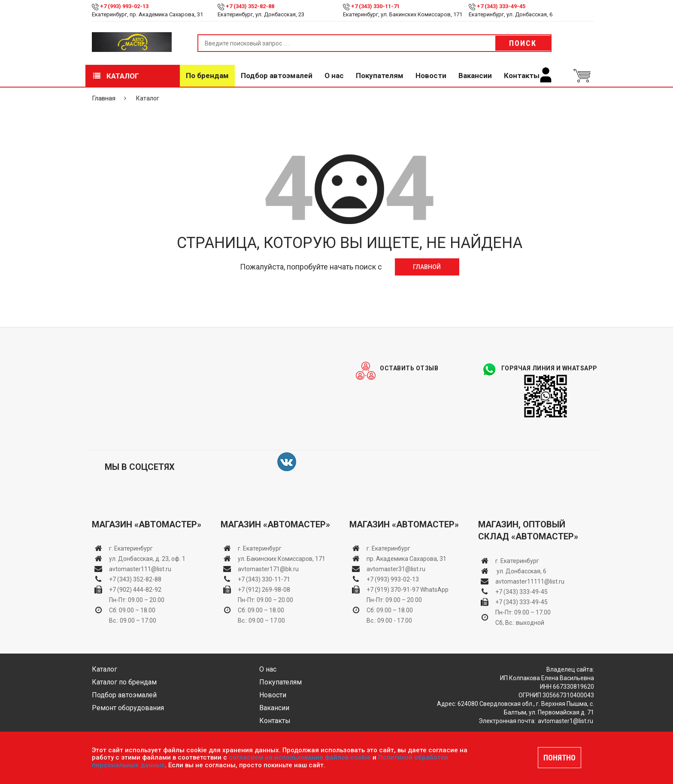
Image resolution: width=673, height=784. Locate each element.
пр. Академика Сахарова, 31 (406, 559)
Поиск (523, 43)
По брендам (207, 76)
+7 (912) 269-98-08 (264, 590)
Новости (431, 76)
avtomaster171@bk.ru (268, 569)
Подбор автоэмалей (277, 76)
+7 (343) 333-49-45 (501, 6)
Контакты (522, 76)
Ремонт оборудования (128, 708)
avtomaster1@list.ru (565, 721)
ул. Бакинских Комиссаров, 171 (282, 559)
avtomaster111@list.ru (140, 569)
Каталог (116, 76)
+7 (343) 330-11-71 (375, 6)
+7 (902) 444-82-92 (135, 590)
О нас (334, 76)
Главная (104, 98)
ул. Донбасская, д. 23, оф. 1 (147, 559)
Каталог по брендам (124, 682)
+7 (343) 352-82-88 (250, 6)
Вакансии (475, 76)
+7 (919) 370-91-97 (393, 590)
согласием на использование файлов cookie (300, 757)
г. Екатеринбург (132, 548)
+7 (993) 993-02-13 (393, 579)
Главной (427, 267)
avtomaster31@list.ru (396, 569)
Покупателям (380, 76)
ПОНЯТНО (559, 758)
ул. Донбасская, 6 (521, 571)
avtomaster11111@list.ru (530, 581)
